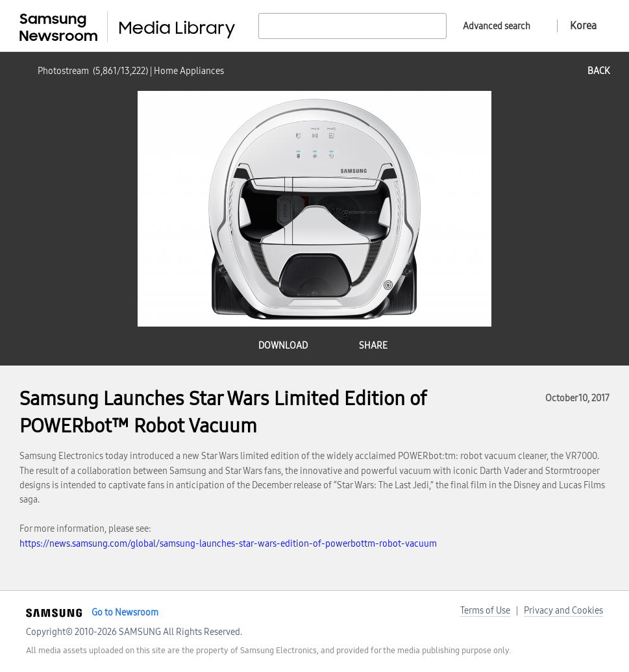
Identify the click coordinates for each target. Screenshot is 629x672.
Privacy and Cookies (563, 611)
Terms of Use (485, 611)
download (283, 346)
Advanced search (497, 26)
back (598, 71)
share (373, 346)
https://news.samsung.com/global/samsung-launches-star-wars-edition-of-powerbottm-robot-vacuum (228, 544)
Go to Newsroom (125, 613)
